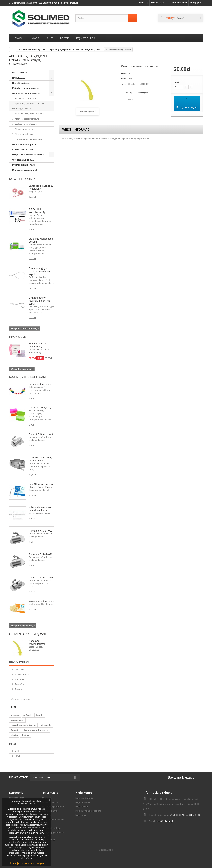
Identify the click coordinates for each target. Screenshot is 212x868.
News (17, 756)
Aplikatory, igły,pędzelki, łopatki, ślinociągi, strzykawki (75, 49)
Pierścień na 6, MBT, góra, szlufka (40, 459)
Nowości (18, 38)
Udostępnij (143, 93)
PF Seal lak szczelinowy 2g (37, 211)
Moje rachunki (83, 802)
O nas (50, 38)
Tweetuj (127, 93)
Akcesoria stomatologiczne (32, 49)
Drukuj (129, 99)
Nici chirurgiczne (21, 83)
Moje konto (84, 793)
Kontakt (65, 38)
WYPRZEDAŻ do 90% (23, 160)
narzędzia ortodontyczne (23, 725)
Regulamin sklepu (86, 38)
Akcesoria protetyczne (25, 129)
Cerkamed (20, 679)
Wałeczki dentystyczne (26, 124)
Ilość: (177, 82)
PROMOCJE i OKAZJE (24, 165)
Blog (13, 744)
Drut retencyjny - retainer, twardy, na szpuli (39, 271)
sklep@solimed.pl (164, 821)
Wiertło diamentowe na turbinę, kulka (40, 509)
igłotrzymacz (17, 720)
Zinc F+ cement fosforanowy (37, 345)
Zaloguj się (196, 3)
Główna (34, 38)
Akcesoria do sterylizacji (26, 98)
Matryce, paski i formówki (27, 119)
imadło (40, 715)
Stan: (124, 78)
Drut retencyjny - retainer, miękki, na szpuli (39, 301)
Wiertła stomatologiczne (25, 144)
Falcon (18, 689)
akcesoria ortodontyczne (36, 730)
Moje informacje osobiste (88, 811)
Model (124, 74)
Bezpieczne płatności (53, 820)
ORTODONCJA (20, 73)
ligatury (25, 735)
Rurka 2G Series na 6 (41, 434)
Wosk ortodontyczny (40, 408)
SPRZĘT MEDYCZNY (23, 150)
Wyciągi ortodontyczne (41, 601)
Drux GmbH (21, 684)
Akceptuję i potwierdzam (21, 863)
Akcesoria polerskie (24, 134)
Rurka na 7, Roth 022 (41, 554)
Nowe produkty (22, 179)
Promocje (18, 337)
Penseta (15, 730)
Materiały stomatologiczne (26, 88)
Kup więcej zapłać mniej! (25, 170)
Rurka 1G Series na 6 (41, 577)
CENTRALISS (22, 674)
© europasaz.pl (106, 850)
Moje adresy (82, 807)
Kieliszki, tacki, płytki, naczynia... (30, 114)
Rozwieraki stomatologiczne (28, 139)
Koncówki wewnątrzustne (37, 642)
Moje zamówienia (84, 798)
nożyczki (28, 715)
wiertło (14, 735)
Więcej (41, 863)
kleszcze (15, 715)
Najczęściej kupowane (28, 377)
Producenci (19, 662)
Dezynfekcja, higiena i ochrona (28, 155)
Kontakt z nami (179, 3)
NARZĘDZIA (18, 78)
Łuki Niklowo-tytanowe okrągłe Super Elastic (41, 485)
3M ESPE (20, 669)
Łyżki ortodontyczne (40, 384)
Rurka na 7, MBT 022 (41, 531)
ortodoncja (45, 725)
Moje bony (81, 815)
